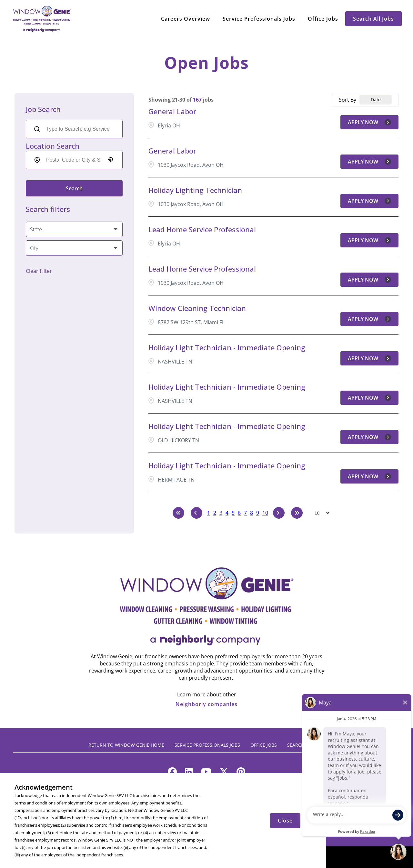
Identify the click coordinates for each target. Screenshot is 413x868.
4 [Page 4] (227, 513)
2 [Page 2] (215, 513)
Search (74, 188)
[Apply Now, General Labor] (369, 122)
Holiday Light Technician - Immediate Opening (227, 347)
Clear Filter (39, 271)
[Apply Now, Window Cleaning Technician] (369, 319)
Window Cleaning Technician (197, 308)
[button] (111, 159)
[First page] (178, 513)
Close (285, 821)
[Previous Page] (196, 513)
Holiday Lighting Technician (195, 190)
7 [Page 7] (245, 513)
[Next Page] (279, 513)
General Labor (172, 111)
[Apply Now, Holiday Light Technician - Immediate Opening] (369, 358)
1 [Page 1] (209, 513)
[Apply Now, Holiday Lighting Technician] (369, 201)
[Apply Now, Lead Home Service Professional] (369, 240)
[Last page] (297, 513)
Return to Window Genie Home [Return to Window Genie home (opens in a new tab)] (126, 745)
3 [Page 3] (221, 513)
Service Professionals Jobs (259, 19)
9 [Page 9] (258, 513)
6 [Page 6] (239, 513)
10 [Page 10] (265, 513)
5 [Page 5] (233, 513)
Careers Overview (186, 19)
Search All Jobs (373, 19)
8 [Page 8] (252, 513)
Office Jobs (323, 19)
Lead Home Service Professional (202, 229)
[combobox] (74, 160)
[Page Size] (319, 513)
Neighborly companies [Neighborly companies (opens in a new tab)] (206, 704)
